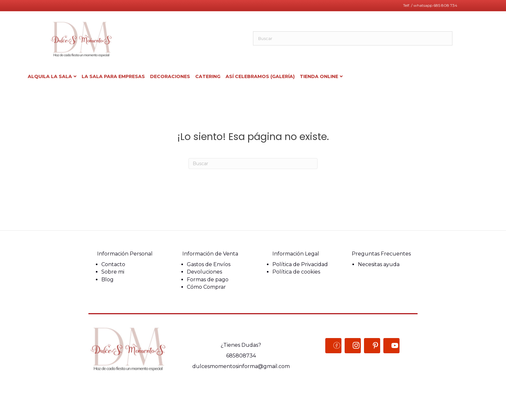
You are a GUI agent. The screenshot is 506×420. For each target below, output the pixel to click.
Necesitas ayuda (379, 264)
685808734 (241, 356)
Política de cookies (296, 272)
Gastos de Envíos (209, 264)
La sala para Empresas (113, 76)
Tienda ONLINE (319, 76)
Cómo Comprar (206, 287)
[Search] (253, 164)
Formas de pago (208, 280)
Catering (208, 76)
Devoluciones (204, 272)
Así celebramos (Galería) (260, 76)
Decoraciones (170, 76)
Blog (107, 280)
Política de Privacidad (300, 264)
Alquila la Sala (50, 76)
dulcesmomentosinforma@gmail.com (241, 366)
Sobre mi (113, 272)
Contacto (113, 264)
